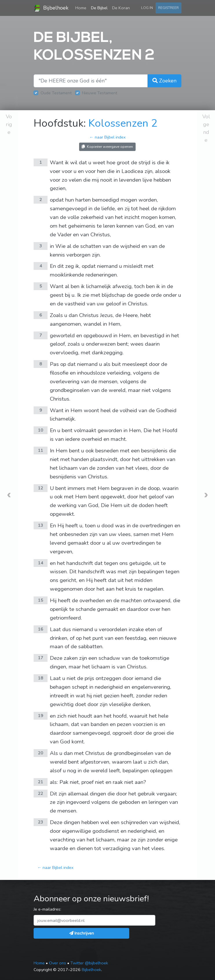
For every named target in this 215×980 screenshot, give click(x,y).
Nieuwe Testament (100, 93)
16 (41, 629)
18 (41, 678)
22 (41, 793)
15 (41, 600)
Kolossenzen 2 (123, 123)
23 (41, 822)
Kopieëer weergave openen (107, 147)
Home (82, 8)
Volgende (206, 128)
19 (41, 716)
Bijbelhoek (51, 8)
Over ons (58, 963)
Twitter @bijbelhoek (89, 963)
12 (41, 488)
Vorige (9, 124)
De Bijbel (99, 8)
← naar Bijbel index (107, 137)
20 (41, 753)
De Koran (121, 8)
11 (41, 450)
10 (41, 430)
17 (41, 658)
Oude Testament (56, 93)
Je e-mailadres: (47, 909)
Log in (147, 8)
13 (41, 525)
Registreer (168, 8)
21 (41, 782)
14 (41, 563)
